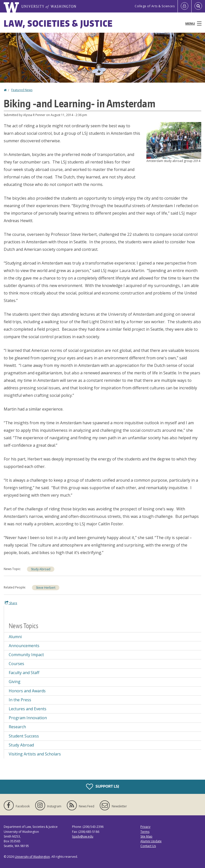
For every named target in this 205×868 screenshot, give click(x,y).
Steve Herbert (46, 588)
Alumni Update (151, 841)
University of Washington (32, 857)
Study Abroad (41, 569)
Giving (15, 682)
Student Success (24, 736)
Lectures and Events (28, 709)
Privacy (145, 827)
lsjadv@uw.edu (83, 836)
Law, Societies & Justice (58, 23)
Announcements (24, 646)
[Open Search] (198, 6)
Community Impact (26, 655)
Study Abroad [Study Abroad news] (21, 745)
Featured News (22, 90)
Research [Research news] (17, 727)
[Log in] (185, 6)
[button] (174, 140)
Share (11, 603)
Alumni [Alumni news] (15, 637)
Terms (145, 832)
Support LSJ (102, 787)
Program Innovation (28, 718)
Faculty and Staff (24, 673)
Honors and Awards (27, 691)
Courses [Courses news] (16, 664)
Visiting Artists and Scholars (35, 754)
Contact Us (148, 846)
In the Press (20, 700)
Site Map (146, 836)
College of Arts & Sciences (155, 6)
